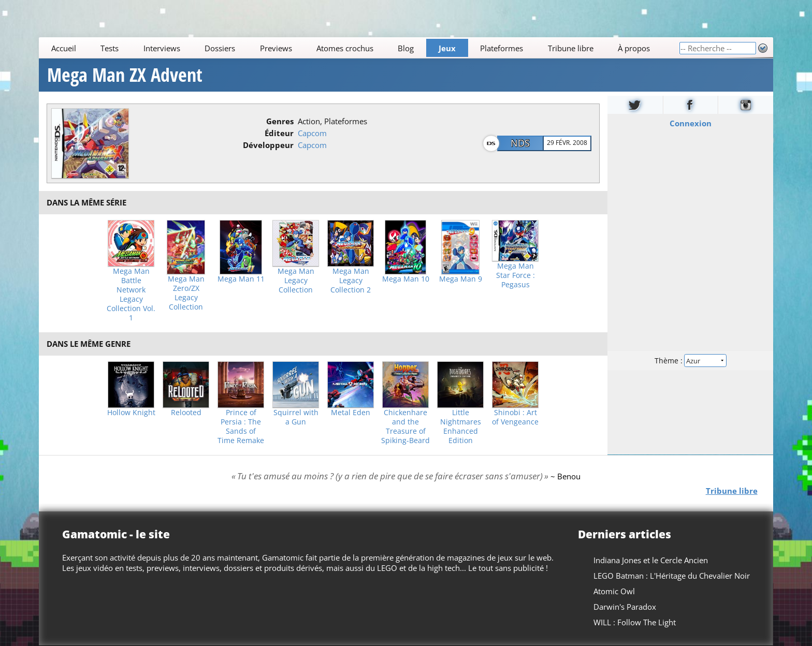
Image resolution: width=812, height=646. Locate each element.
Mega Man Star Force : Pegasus (516, 275)
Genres (280, 121)
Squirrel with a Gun (296, 417)
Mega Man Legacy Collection (296, 281)
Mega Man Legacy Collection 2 (351, 281)
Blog (406, 48)
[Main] (359, 48)
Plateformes (502, 48)
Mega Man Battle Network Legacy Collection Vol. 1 (131, 295)
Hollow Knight (131, 413)
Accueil (64, 48)
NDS (520, 143)
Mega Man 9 (461, 279)
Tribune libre (571, 48)
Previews (276, 48)
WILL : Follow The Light (635, 622)
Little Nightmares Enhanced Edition (461, 427)
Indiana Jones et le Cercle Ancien (651, 560)
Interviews (162, 48)
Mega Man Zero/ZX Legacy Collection (186, 293)
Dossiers (220, 48)
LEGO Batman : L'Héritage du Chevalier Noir (672, 576)
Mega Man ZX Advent (125, 75)
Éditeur (279, 133)
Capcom (312, 133)
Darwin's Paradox (625, 607)
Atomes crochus (345, 48)
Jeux (447, 48)
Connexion (690, 123)
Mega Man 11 (241, 279)
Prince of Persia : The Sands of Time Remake (241, 427)
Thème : (690, 361)
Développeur (268, 145)
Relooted (186, 413)
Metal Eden (351, 413)
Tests (110, 48)
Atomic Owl (614, 591)
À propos (634, 48)
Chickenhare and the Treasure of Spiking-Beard (405, 427)
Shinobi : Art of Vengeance (515, 417)
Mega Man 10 (406, 279)
